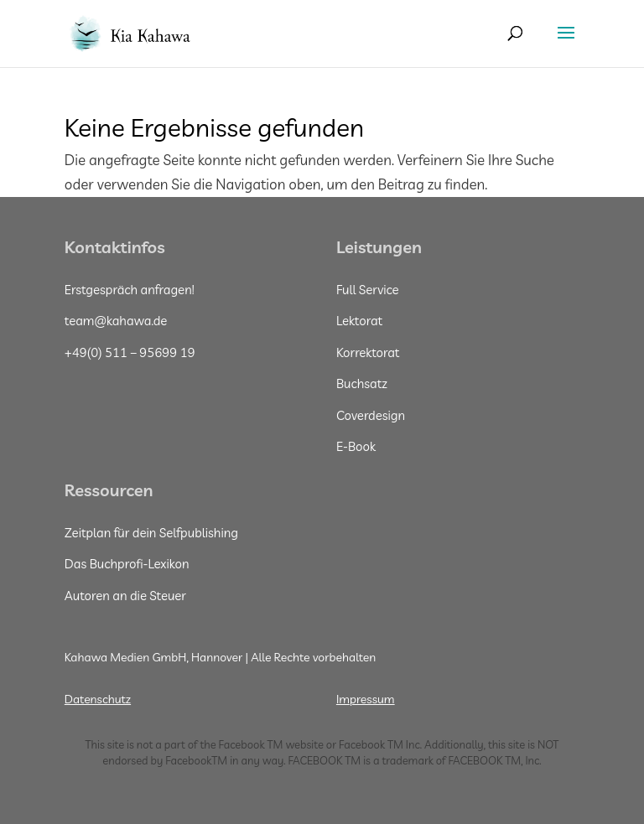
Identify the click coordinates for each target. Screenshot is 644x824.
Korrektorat (368, 352)
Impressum (366, 699)
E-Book (356, 446)
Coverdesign (371, 415)
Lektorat (359, 321)
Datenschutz (98, 699)
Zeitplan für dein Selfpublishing (151, 533)
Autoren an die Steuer (125, 596)
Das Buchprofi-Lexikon (127, 564)
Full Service (368, 290)
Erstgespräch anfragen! (130, 290)
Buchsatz (362, 383)
